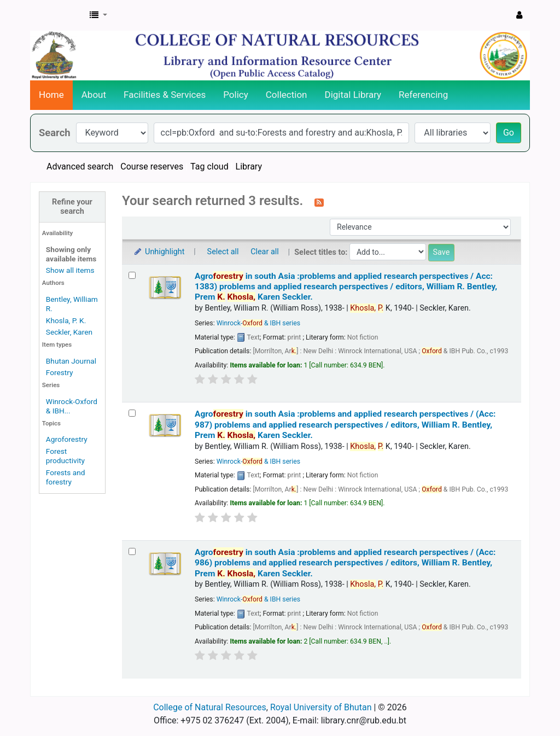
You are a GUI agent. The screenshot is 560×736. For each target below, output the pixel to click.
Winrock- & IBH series (258, 323)
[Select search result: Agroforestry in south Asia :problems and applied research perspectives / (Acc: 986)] (132, 551)
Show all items (70, 270)
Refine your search (72, 207)
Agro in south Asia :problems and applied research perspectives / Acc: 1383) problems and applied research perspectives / (346, 287)
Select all (223, 252)
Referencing (423, 95)
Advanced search (80, 167)
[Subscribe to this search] (319, 202)
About (94, 95)
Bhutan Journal (71, 361)
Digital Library (353, 95)
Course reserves (152, 167)
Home (51, 95)
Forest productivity (65, 456)
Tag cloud (209, 167)
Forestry (60, 372)
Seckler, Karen (69, 332)
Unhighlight (159, 252)
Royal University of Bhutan (321, 707)
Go (509, 133)
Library (249, 167)
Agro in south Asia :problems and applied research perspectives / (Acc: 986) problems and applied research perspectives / (345, 563)
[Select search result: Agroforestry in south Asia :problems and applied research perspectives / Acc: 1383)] (132, 275)
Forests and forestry (66, 477)
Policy (236, 95)
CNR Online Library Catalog (58, 15)
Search (55, 133)
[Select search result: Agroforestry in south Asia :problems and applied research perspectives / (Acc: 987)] (132, 413)
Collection (287, 95)
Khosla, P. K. (66, 320)
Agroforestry (67, 439)
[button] (98, 15)
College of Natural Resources (210, 707)
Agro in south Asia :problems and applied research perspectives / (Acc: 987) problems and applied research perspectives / (345, 425)
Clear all (265, 252)
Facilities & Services (165, 95)
